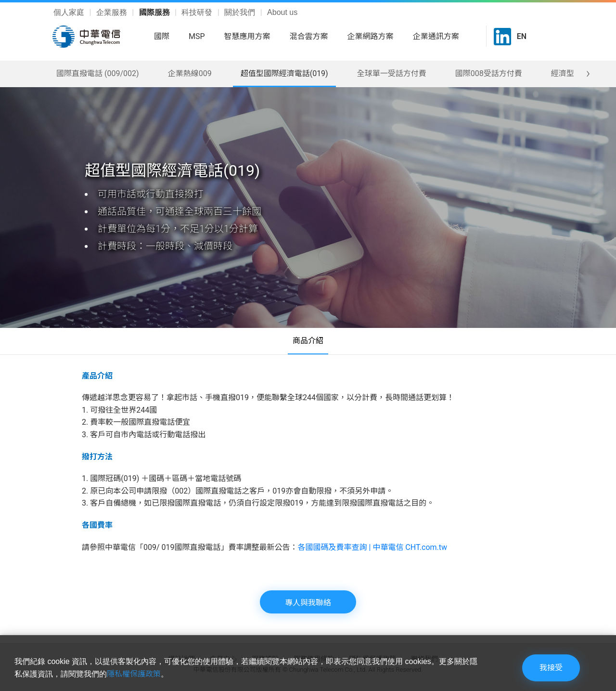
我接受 (551, 668)
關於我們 (241, 12)
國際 (162, 36)
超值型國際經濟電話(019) (284, 73)
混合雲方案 (309, 36)
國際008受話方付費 (489, 73)
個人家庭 (70, 12)
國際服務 (155, 12)
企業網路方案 (371, 36)
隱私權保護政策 (134, 674)
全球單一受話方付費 (392, 73)
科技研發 (198, 12)
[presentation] (588, 73)
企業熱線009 (190, 73)
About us (282, 12)
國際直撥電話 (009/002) (98, 73)
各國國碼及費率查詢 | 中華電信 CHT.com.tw (373, 547)
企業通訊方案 (436, 36)
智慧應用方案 (247, 36)
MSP (197, 36)
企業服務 (113, 12)
